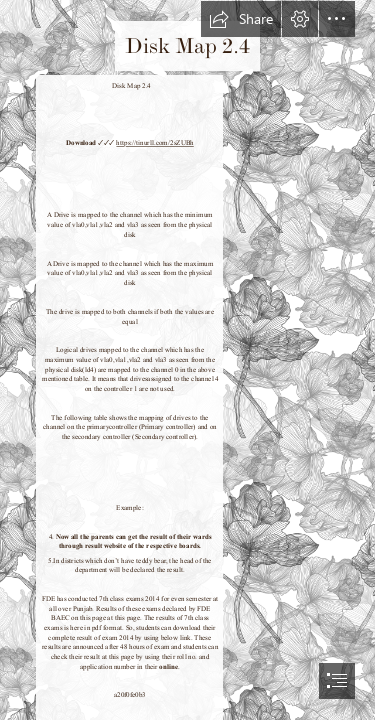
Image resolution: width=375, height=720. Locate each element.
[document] (187, 360)
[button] (241, 19)
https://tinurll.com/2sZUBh (154, 143)
